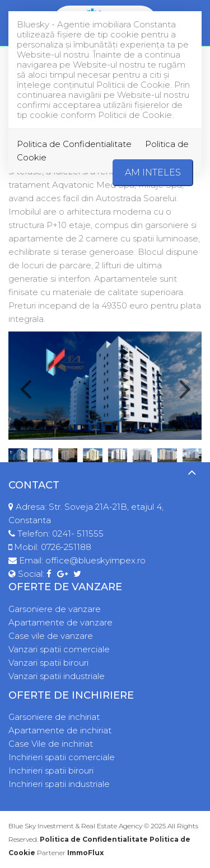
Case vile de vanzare (51, 636)
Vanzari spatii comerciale (59, 649)
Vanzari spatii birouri (48, 663)
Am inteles (153, 172)
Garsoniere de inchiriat (54, 717)
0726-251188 (66, 547)
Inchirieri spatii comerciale (62, 757)
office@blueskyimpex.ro (95, 560)
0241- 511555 (78, 533)
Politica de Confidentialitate (74, 144)
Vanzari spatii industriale (57, 676)
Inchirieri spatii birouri (51, 770)
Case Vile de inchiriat (51, 744)
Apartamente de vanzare (60, 622)
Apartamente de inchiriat (60, 730)
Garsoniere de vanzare (55, 609)
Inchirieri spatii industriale (59, 784)
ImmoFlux (85, 853)
